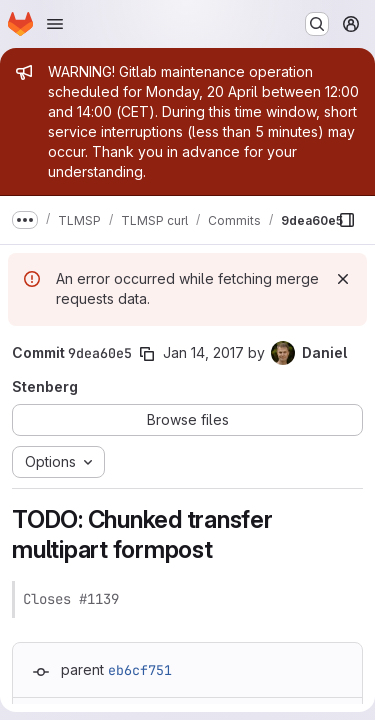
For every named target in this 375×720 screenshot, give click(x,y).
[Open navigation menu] (55, 24)
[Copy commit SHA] (147, 354)
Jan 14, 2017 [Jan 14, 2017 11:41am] (203, 352)
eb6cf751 (140, 670)
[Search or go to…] (317, 24)
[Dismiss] (343, 279)
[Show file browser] (347, 220)
